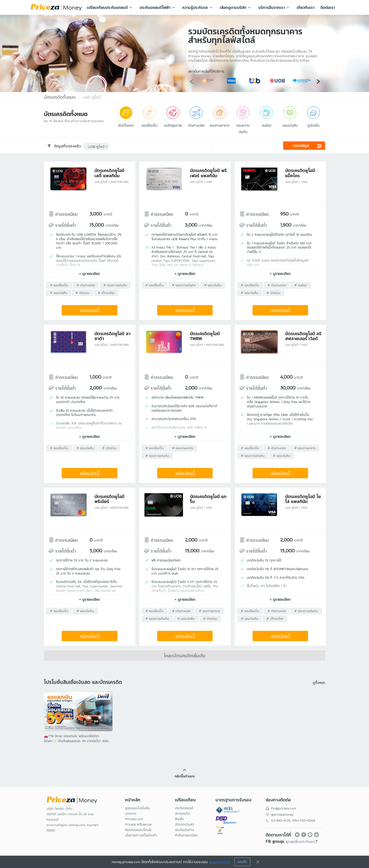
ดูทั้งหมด (319, 684)
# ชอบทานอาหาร (183, 449)
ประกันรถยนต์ (184, 810)
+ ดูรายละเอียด (90, 274)
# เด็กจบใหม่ (106, 293)
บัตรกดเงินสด (184, 826)
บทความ (131, 815)
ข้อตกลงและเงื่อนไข (138, 832)
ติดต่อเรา (328, 7)
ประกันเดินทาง (184, 832)
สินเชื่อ (179, 821)
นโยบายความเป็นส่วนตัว (141, 837)
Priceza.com (134, 821)
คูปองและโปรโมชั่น (137, 810)
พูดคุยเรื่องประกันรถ (299, 843)
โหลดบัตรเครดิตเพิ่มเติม (185, 657)
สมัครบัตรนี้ (90, 311)
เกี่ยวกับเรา (306, 7)
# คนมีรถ (301, 286)
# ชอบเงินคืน (59, 293)
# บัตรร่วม (83, 293)
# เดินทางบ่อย (86, 286)
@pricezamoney (283, 816)
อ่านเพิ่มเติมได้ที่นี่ (220, 862)
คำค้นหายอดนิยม (186, 837)
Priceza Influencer (138, 826)
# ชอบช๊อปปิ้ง (59, 286)
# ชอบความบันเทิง (116, 286)
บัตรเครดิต (182, 815)
